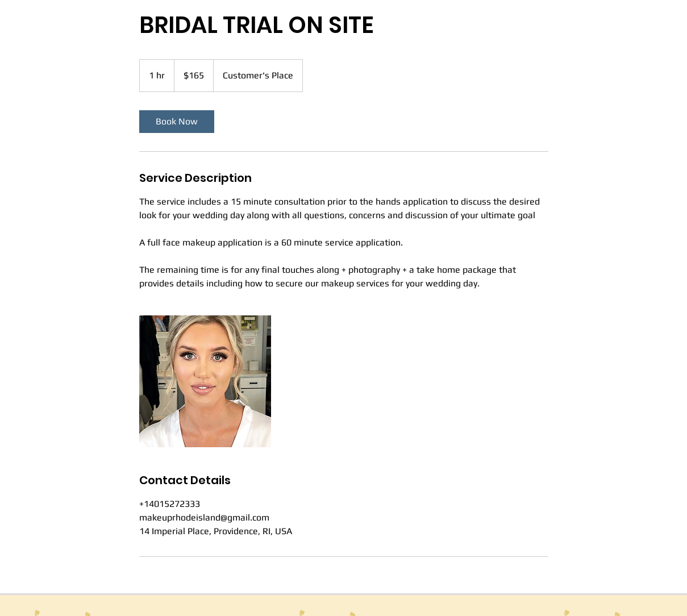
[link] (177, 122)
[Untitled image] (205, 381)
